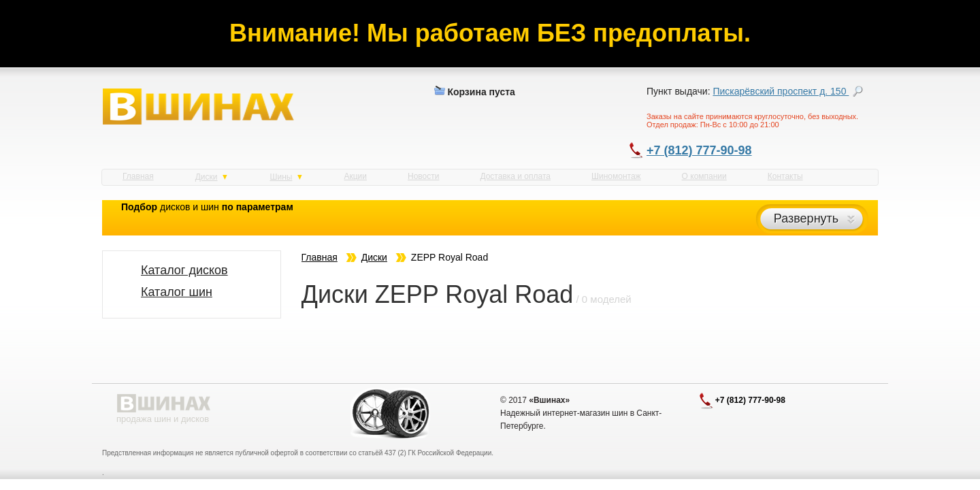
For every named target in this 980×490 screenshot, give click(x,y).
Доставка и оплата (515, 176)
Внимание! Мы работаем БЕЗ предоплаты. (490, 33)
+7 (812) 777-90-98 (699, 150)
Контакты (785, 176)
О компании (704, 176)
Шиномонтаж (616, 176)
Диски (212, 177)
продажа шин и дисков (163, 419)
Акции (355, 176)
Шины (286, 177)
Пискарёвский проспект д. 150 (781, 91)
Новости (423, 176)
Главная (138, 176)
